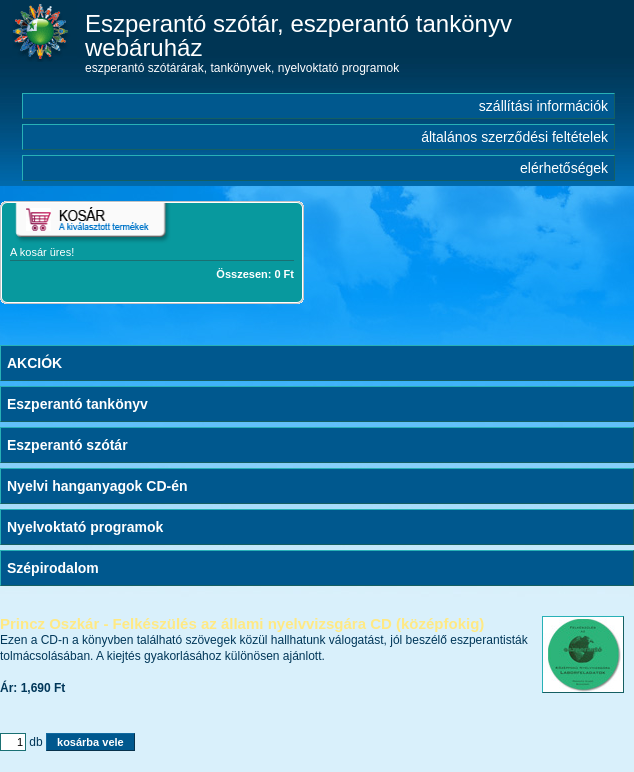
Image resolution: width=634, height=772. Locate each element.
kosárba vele (90, 742)
